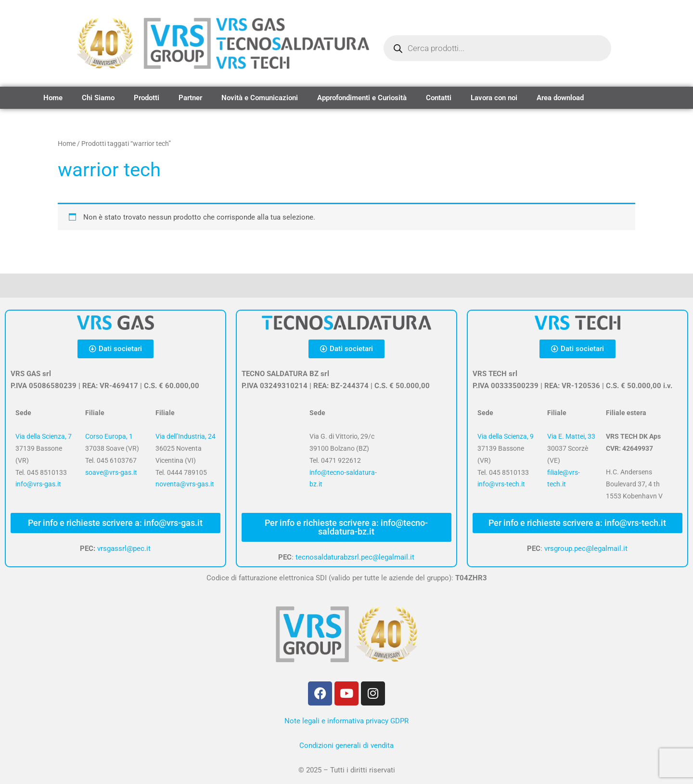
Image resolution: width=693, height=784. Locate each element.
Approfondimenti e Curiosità (362, 98)
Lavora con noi (494, 98)
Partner (190, 98)
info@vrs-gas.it (38, 484)
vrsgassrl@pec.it (124, 549)
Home (53, 98)
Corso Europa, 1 (109, 436)
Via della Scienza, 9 (506, 436)
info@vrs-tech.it (501, 484)
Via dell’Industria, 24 (186, 436)
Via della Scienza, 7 (44, 436)
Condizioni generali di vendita (346, 745)
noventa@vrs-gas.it (185, 484)
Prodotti (147, 98)
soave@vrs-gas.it (111, 472)
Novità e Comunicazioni (260, 98)
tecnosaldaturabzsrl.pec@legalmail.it (355, 557)
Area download (560, 98)
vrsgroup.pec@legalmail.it (586, 549)
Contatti (439, 98)
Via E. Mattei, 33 (571, 436)
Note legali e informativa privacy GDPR (346, 721)
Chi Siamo (98, 98)
